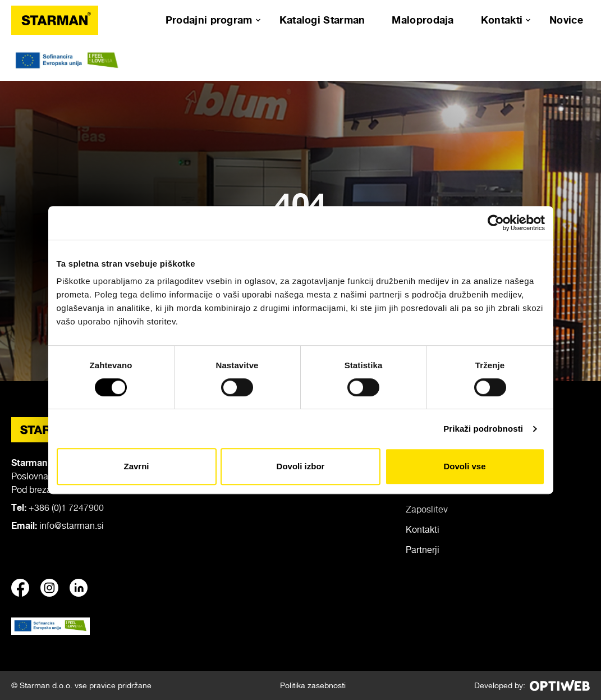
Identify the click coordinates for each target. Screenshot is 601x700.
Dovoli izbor (301, 466)
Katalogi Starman (322, 20)
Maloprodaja (423, 20)
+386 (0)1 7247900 (66, 507)
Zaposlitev (427, 509)
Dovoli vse (464, 466)
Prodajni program (209, 20)
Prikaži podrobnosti (483, 429)
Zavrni (136, 466)
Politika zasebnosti (313, 685)
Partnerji (423, 550)
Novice (566, 20)
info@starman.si (72, 525)
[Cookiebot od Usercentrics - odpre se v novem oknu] (496, 223)
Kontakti (502, 20)
